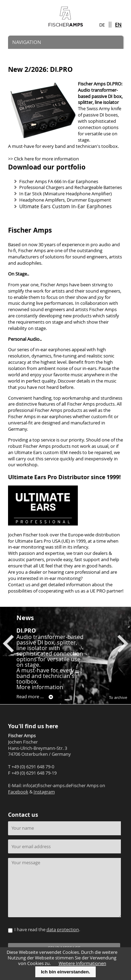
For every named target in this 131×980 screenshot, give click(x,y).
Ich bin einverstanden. (65, 972)
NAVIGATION (27, 42)
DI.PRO (26, 631)
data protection (63, 930)
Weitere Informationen (82, 963)
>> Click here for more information (43, 159)
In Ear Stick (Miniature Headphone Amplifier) (65, 194)
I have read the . (47, 930)
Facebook (18, 792)
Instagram (44, 792)
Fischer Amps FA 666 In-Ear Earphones (59, 182)
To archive (118, 697)
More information (40, 687)
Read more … (35, 697)
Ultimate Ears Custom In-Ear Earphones (65, 206)
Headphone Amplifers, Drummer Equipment (65, 200)
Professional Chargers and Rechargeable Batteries (71, 187)
